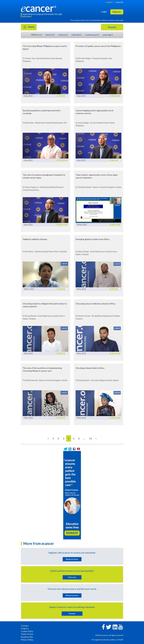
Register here (72, 559)
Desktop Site (27, 637)
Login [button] (104, 12)
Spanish (120, 2)
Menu (29, 27)
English (109, 2)
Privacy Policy (27, 640)
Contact (25, 626)
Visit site (72, 577)
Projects (25, 628)
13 (90, 438)
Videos (34, 35)
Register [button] (117, 12)
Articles (61, 35)
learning (107, 35)
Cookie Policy (27, 631)
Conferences (91, 35)
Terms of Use (27, 634)
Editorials (76, 35)
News (48, 35)
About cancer (72, 595)
